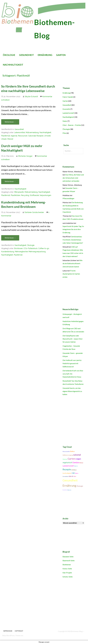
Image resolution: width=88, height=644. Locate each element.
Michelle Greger (25, 156)
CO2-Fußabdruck (31, 248)
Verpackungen (45, 195)
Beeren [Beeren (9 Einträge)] (69, 490)
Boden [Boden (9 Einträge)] (77, 473)
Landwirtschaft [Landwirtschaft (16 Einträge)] (68, 466)
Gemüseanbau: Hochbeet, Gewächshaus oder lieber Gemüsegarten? (73, 240)
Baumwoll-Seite (69, 560)
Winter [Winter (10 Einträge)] (81, 463)
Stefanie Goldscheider (34, 212)
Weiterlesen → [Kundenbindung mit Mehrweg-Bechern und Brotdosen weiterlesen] (10, 238)
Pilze (64, 133)
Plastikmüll (6, 136)
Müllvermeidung (32, 132)
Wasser (10, 139)
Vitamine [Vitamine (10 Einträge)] (65, 459)
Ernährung (45, 55)
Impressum (8, 631)
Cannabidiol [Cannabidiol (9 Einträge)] (65, 476)
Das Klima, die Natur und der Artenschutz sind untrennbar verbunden (73, 178)
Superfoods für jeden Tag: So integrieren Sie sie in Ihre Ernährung (73, 229)
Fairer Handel (68, 97)
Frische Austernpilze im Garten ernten (71, 274)
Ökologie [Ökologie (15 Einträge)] (80, 486)
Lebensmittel (20, 132)
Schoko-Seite (68, 577)
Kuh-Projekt (67, 573)
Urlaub (4, 139)
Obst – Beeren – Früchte (72, 125)
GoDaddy (27, 636)
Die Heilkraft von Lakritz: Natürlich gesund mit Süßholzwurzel (72, 363)
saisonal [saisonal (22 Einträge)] (77, 455)
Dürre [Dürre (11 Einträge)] (76, 466)
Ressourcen (23, 136)
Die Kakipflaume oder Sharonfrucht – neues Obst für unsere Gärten (72, 339)
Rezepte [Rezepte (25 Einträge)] (67, 469)
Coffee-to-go (44, 248)
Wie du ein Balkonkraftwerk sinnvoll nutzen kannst (72, 263)
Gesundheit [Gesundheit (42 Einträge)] (70, 480)
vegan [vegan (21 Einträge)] (78, 459)
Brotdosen (18, 248)
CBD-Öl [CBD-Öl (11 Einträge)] (71, 476)
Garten (61, 55)
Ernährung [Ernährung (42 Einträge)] (69, 486)
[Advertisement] (43, 605)
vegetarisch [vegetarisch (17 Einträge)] (67, 463)
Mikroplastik (19, 192)
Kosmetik (66, 109)
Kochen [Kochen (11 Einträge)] (65, 490)
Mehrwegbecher (21, 252)
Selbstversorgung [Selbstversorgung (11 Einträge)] (68, 455)
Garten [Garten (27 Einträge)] (71, 459)
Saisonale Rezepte (36, 136)
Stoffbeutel (34, 195)
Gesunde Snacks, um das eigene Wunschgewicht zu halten (72, 391)
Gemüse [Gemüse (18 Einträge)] (76, 462)
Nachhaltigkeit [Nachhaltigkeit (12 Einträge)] (67, 473)
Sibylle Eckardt (31, 96)
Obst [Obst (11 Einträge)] (75, 476)
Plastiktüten (16, 195)
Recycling (25, 195)
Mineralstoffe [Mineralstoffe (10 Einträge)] (66, 451)
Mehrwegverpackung (37, 252)
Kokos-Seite (67, 569)
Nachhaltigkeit (13, 65)
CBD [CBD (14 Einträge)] (73, 473)
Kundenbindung (8, 252)
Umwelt (47, 136)
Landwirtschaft (68, 113)
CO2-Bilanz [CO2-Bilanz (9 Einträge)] (74, 470)
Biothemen (67, 565)
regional (14, 136)
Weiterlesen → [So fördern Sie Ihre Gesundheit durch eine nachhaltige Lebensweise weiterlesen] (10, 122)
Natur (65, 121)
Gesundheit (26, 55)
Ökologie (9, 55)
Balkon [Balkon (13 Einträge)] (72, 451)
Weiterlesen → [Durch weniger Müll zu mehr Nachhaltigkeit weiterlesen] (10, 181)
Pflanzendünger (68, 198)
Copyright (19, 631)
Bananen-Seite (68, 557)
